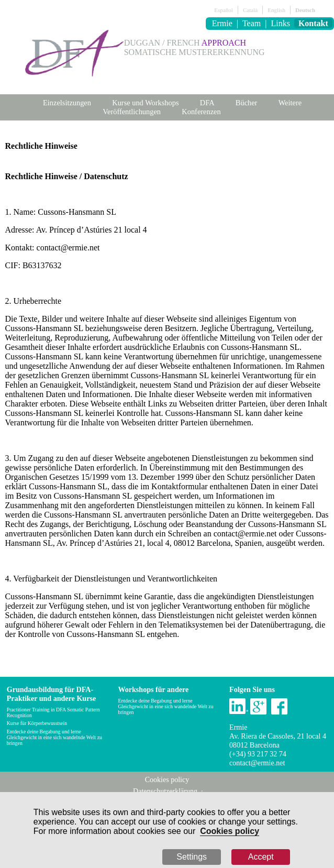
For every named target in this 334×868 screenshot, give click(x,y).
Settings (192, 857)
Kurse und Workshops (145, 103)
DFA (207, 103)
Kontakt (313, 23)
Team (252, 23)
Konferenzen (201, 112)
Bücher (247, 103)
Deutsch (305, 10)
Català (250, 10)
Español (223, 10)
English (276, 10)
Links (280, 23)
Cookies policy (230, 831)
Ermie (222, 23)
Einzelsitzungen (67, 103)
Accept (261, 857)
